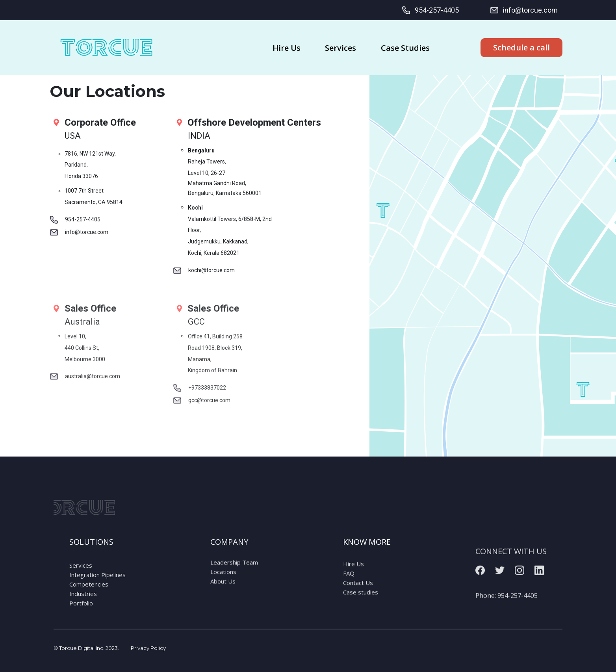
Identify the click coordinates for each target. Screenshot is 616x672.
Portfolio (81, 615)
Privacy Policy (148, 648)
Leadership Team (234, 569)
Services (81, 577)
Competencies (89, 596)
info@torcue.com (524, 10)
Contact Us (358, 592)
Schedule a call (521, 47)
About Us (223, 588)
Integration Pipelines (97, 587)
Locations (223, 579)
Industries (83, 605)
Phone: (507, 610)
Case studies (361, 601)
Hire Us (353, 573)
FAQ (349, 583)
